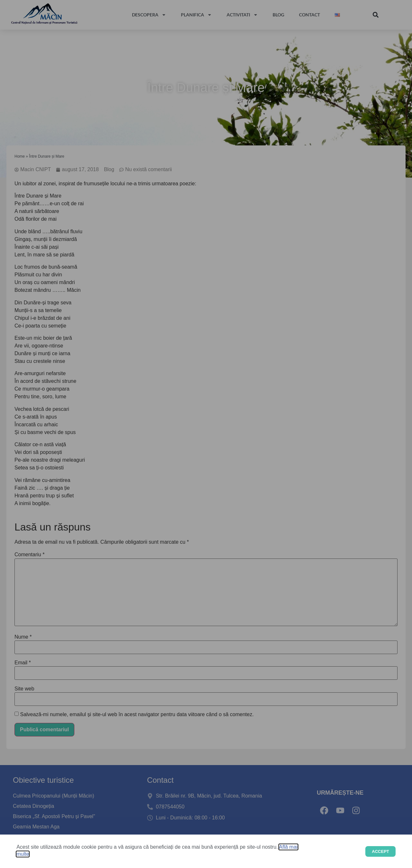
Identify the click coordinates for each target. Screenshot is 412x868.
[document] (206, 434)
